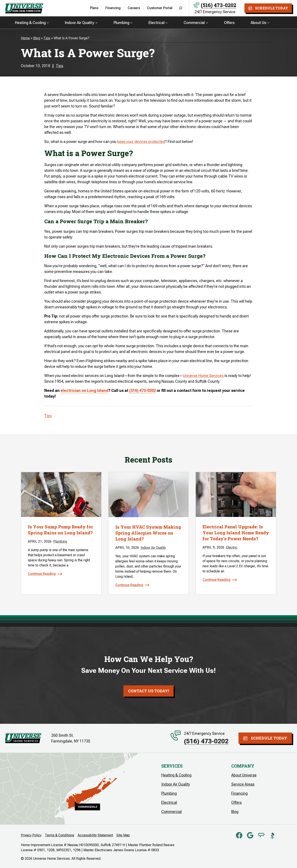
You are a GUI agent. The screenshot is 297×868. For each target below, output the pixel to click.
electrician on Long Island (84, 390)
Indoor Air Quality (153, 548)
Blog (37, 38)
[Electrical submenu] (166, 22)
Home (25, 38)
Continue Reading (42, 574)
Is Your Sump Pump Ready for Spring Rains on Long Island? (60, 530)
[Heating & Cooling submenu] (48, 22)
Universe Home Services (203, 376)
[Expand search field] (181, 8)
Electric (232, 547)
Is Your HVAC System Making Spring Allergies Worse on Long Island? (148, 533)
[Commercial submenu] (207, 22)
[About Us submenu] (268, 22)
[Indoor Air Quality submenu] (96, 22)
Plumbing (60, 541)
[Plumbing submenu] (131, 22)
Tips (47, 38)
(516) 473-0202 (219, 5)
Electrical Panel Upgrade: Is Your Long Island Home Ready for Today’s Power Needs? (236, 533)
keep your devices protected (141, 142)
